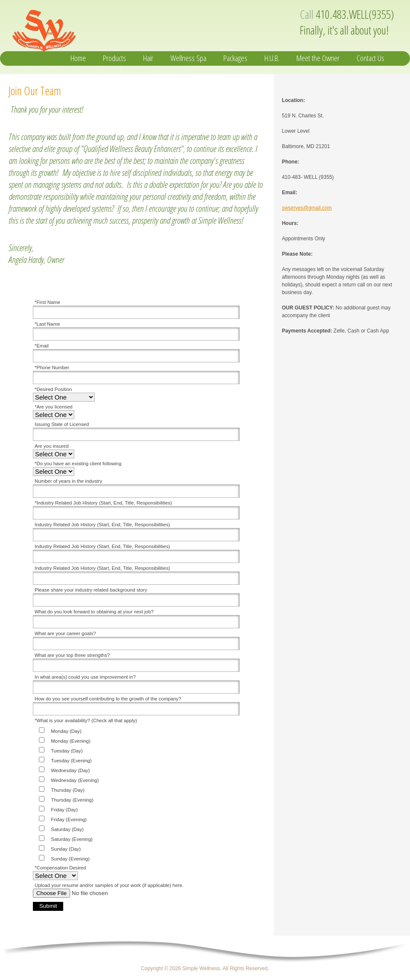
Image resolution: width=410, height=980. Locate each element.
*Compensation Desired (60, 868)
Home (78, 58)
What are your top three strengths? (72, 655)
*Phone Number (52, 367)
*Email (42, 346)
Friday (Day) (64, 810)
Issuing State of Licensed (62, 424)
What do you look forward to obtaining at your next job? (94, 612)
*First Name (47, 302)
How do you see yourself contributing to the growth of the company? (108, 699)
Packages (235, 58)
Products (114, 58)
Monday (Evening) (70, 741)
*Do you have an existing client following (78, 464)
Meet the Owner (318, 58)
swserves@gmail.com (307, 208)
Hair (148, 58)
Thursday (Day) (68, 790)
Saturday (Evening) (72, 839)
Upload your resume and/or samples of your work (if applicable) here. (109, 885)
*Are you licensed (54, 407)
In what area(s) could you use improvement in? (85, 677)
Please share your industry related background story (91, 590)
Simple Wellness (93, 28)
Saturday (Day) (67, 829)
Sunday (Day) (66, 849)
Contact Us (370, 58)
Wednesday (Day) (70, 770)
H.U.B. (272, 58)
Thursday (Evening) (72, 800)
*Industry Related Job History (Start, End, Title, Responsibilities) (103, 503)
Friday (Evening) (69, 820)
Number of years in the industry (68, 481)
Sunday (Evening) (70, 859)
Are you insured (52, 446)
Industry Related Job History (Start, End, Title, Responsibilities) (102, 525)
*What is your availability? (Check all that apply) (86, 720)
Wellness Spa (188, 58)
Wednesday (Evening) (75, 780)
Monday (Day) (66, 731)
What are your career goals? (65, 633)
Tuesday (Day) (67, 751)
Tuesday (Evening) (71, 761)
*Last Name (47, 324)
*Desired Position (53, 389)
